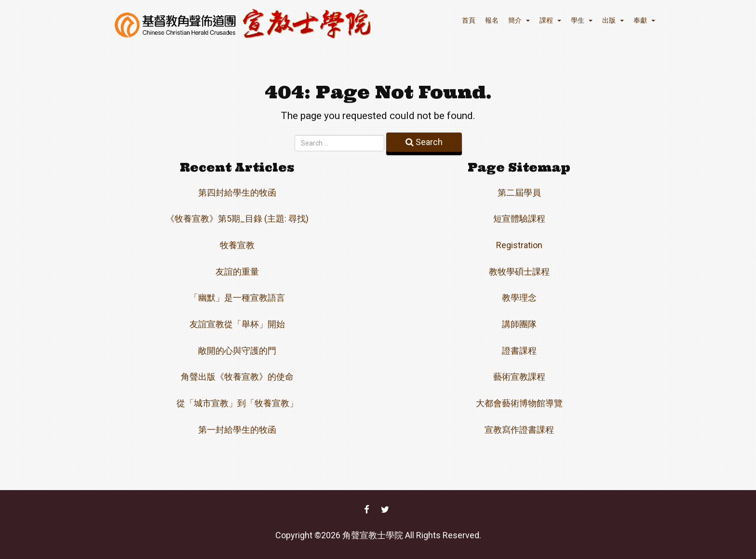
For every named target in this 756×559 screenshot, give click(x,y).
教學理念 (519, 298)
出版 (613, 20)
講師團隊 (519, 324)
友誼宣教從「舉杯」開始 (237, 324)
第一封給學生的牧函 (237, 430)
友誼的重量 (237, 272)
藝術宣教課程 (519, 377)
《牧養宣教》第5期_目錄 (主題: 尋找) (237, 219)
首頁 (469, 20)
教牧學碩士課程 (519, 272)
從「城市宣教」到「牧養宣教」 (237, 403)
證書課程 (519, 351)
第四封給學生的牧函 (237, 193)
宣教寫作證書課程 (519, 430)
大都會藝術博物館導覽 (519, 403)
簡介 (519, 20)
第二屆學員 (519, 193)
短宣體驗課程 (519, 219)
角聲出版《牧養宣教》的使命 (237, 377)
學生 (582, 20)
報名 (492, 20)
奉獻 (644, 20)
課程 (550, 20)
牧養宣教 (237, 245)
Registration (519, 245)
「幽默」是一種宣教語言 (237, 298)
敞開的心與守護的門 (237, 351)
